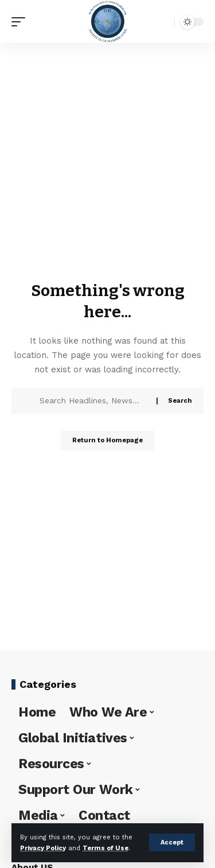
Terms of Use (105, 848)
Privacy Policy (43, 848)
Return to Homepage (107, 440)
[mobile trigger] (21, 22)
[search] (163, 22)
